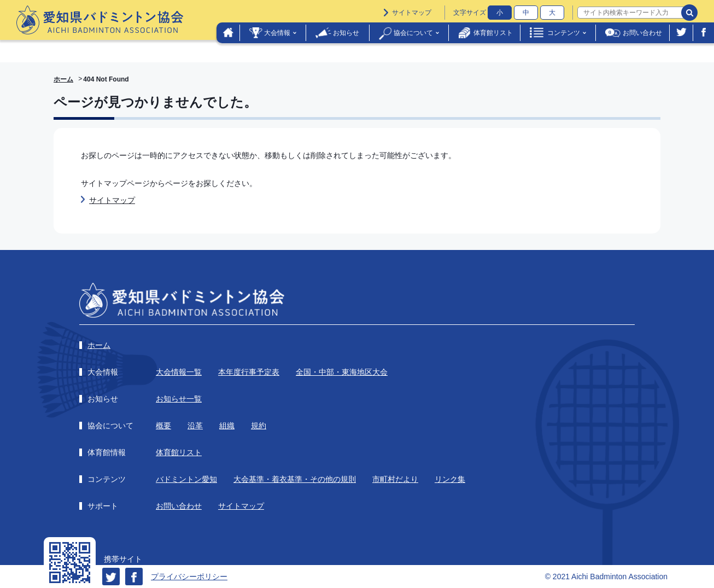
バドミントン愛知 (186, 479)
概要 (163, 426)
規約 (259, 426)
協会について (413, 33)
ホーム (63, 79)
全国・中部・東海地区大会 (342, 372)
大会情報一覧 (179, 372)
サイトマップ (412, 13)
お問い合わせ (642, 33)
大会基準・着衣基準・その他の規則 (295, 479)
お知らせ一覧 (179, 399)
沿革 (195, 426)
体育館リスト (493, 33)
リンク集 (450, 479)
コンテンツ (564, 33)
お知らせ (346, 33)
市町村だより (395, 479)
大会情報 (277, 33)
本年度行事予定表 (249, 372)
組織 (227, 426)
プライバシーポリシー (189, 577)
